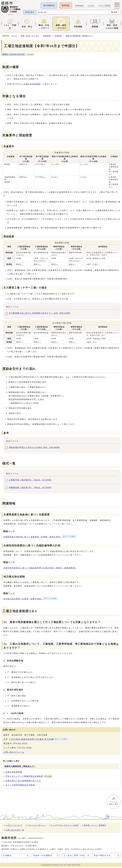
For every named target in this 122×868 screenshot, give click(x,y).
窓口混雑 (48, 5)
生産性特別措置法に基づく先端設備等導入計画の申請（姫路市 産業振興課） (40, 569)
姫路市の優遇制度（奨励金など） (80, 37)
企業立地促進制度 (32, 85)
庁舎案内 (7, 856)
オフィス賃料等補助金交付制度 (20, 786)
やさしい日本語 (104, 6)
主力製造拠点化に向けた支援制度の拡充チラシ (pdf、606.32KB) (40, 314)
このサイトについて (14, 826)
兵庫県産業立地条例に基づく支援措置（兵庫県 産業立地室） (40, 538)
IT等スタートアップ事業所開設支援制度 (29, 777)
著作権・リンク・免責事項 (95, 826)
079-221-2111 (17, 847)
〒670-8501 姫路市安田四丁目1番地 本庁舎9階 (38, 740)
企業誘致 (58, 37)
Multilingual (79, 6)
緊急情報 (65, 5)
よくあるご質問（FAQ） (75, 856)
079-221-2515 (20, 744)
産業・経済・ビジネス (30, 37)
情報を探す (29, 13)
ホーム (14, 37)
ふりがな (91, 6)
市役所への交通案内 (43, 856)
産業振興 (47, 37)
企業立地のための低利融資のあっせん (23, 782)
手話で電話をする (102, 856)
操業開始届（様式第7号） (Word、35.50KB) (30, 489)
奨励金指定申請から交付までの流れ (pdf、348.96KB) (34, 449)
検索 (115, 13)
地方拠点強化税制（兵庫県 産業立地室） (30, 600)
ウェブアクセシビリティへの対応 (65, 826)
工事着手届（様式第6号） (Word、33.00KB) (30, 481)
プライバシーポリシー (37, 826)
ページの (113, 804)
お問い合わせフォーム (14, 753)
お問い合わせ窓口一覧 (15, 831)
